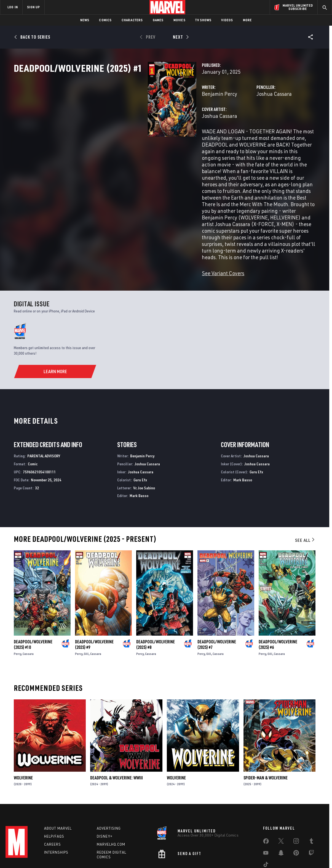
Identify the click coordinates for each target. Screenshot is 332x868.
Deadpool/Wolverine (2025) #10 (33, 609)
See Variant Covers (129, 238)
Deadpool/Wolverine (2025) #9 (94, 609)
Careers (53, 810)
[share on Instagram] (296, 808)
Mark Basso (139, 460)
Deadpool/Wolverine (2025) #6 (278, 609)
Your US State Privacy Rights (98, 855)
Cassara (28, 618)
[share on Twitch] (311, 820)
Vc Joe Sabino (144, 452)
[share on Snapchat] (281, 820)
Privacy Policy (61, 855)
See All (305, 505)
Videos (227, 20)
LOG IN (13, 7)
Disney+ (105, 802)
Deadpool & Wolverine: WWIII (117, 742)
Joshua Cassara (227, 118)
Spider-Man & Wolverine (266, 742)
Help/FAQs (54, 802)
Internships (56, 818)
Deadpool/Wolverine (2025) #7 (217, 609)
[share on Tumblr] (311, 808)
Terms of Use (36, 855)
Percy (18, 618)
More (247, 20)
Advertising (109, 794)
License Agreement (227, 855)
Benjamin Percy (126, 118)
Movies (179, 20)
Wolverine (23, 742)
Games (158, 20)
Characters (132, 20)
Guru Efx (140, 444)
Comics (105, 20)
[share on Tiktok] (266, 832)
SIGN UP (33, 7)
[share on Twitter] (281, 808)
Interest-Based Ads (261, 855)
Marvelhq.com (111, 810)
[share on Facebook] (266, 808)
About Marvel (58, 794)
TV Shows (203, 20)
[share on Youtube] (266, 820)
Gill (86, 618)
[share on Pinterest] (296, 820)
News (85, 20)
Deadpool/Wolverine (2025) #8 (156, 609)
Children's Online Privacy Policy (184, 855)
